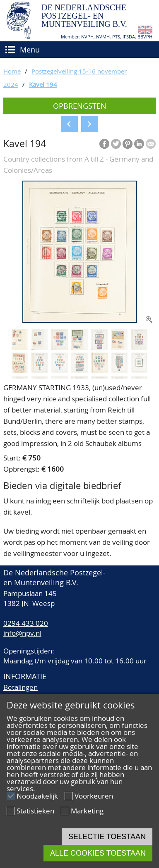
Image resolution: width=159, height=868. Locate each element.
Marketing (87, 811)
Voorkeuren (94, 796)
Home (12, 71)
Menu (30, 50)
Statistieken (35, 811)
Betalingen (20, 687)
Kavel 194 (43, 84)
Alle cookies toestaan (98, 853)
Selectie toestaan (107, 837)
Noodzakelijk (37, 796)
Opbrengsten (80, 106)
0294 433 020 (26, 623)
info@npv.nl (22, 633)
